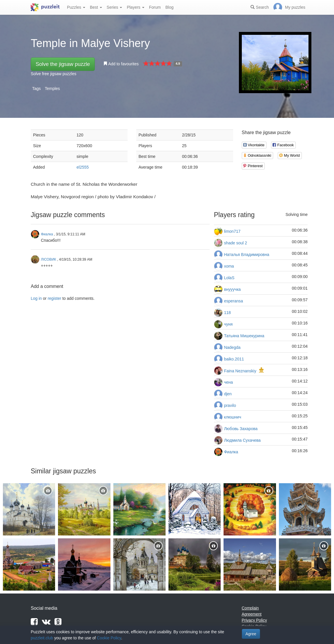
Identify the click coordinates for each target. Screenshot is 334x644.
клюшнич (233, 417)
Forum (155, 7)
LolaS (229, 278)
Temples (52, 89)
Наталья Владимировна (247, 255)
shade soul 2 (236, 243)
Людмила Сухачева (242, 440)
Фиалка (231, 452)
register (54, 298)
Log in (36, 298)
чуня (228, 324)
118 (227, 313)
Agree (251, 634)
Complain (250, 608)
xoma (229, 266)
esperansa (234, 301)
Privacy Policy (254, 620)
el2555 (83, 167)
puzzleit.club (42, 638)
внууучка (233, 289)
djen (228, 394)
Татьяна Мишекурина (244, 336)
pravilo (230, 405)
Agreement (252, 614)
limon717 (232, 231)
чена (229, 382)
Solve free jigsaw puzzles (53, 74)
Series (115, 7)
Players (136, 7)
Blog (169, 7)
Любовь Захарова (241, 429)
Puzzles (76, 7)
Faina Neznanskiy (240, 371)
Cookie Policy (109, 638)
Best (96, 7)
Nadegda (232, 347)
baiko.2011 (234, 359)
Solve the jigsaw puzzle (63, 64)
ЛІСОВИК (49, 259)
